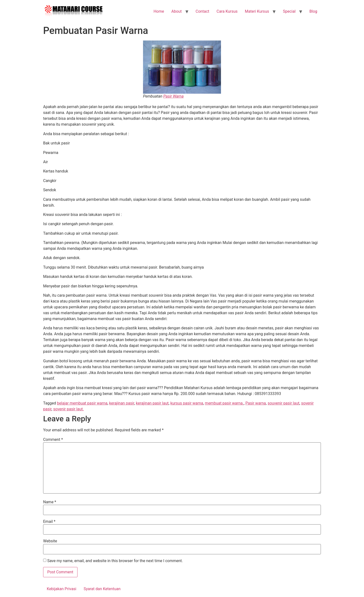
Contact (202, 11)
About (177, 11)
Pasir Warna (173, 96)
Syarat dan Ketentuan (102, 589)
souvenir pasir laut (283, 403)
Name (50, 502)
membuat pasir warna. (224, 403)
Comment (53, 440)
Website (50, 541)
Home (159, 11)
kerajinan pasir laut (152, 403)
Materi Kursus (257, 11)
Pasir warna (256, 403)
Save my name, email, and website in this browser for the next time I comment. (115, 561)
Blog (313, 11)
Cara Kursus (227, 11)
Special (289, 11)
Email (49, 522)
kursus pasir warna (187, 403)
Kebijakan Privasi (62, 589)
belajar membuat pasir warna (82, 403)
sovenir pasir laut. (68, 409)
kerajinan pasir (122, 403)
